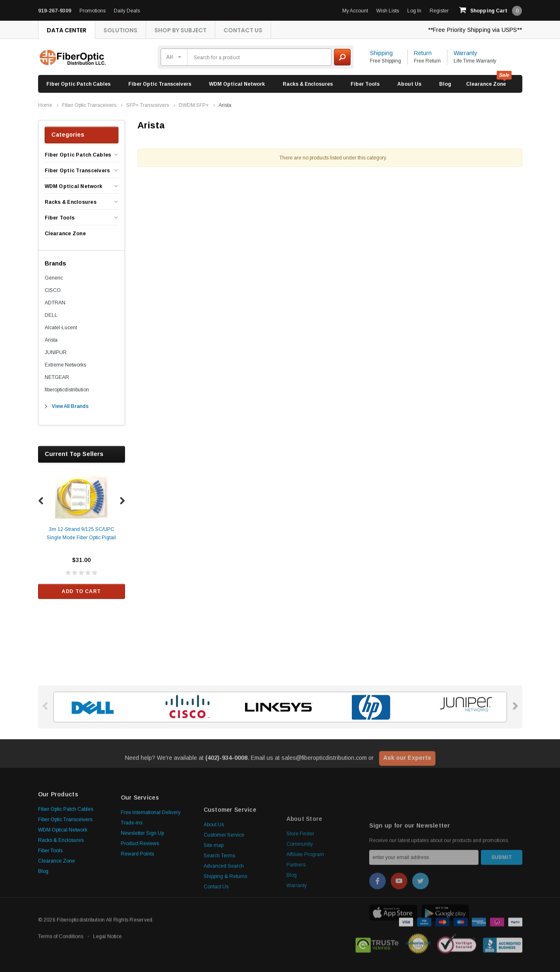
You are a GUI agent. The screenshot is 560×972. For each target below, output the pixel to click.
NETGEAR (57, 377)
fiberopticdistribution (67, 390)
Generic (54, 278)
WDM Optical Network (237, 84)
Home (45, 105)
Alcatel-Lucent (61, 328)
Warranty (465, 53)
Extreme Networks (65, 365)
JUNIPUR (56, 352)
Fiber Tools (365, 84)
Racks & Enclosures (308, 84)
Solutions (120, 30)
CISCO (53, 290)
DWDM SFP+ (194, 105)
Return (423, 53)
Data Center (67, 30)
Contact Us (243, 30)
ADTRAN (55, 303)
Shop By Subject (180, 30)
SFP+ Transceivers (148, 105)
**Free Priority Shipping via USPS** (475, 30)
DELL (51, 315)
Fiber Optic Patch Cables (78, 84)
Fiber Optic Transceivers (160, 84)
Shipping (381, 53)
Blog (445, 84)
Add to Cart (81, 591)
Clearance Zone (486, 84)
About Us (409, 84)
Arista (225, 105)
